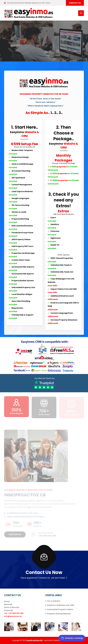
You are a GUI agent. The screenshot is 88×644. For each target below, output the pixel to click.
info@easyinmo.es (13, 616)
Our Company (54, 601)
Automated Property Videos (60, 609)
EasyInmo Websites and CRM (61, 605)
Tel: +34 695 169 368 (14, 613)
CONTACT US (75, 3)
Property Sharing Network (59, 614)
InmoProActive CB (34, 640)
